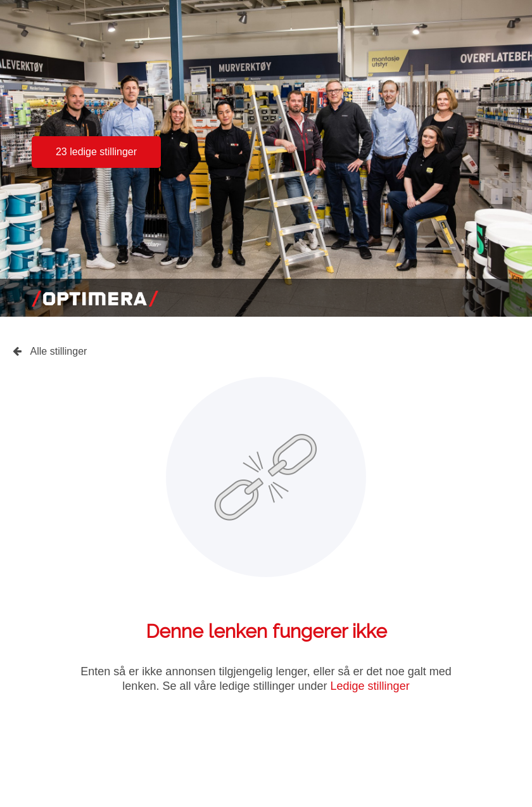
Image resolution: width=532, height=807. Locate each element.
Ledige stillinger (370, 686)
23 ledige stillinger (96, 152)
